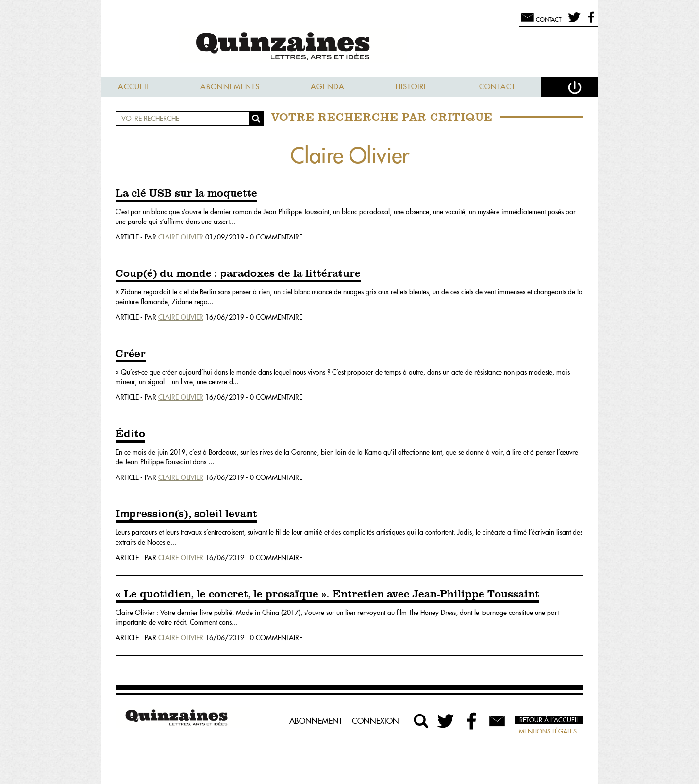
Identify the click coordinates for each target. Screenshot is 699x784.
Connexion (375, 721)
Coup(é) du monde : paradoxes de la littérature (238, 274)
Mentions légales (548, 731)
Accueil (134, 87)
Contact (497, 87)
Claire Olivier (181, 237)
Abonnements (230, 87)
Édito (130, 434)
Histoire (412, 87)
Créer (131, 354)
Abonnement (316, 721)
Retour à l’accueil (549, 720)
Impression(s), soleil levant (186, 514)
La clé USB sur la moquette (186, 194)
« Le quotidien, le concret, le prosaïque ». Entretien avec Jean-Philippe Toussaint (327, 595)
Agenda (328, 87)
